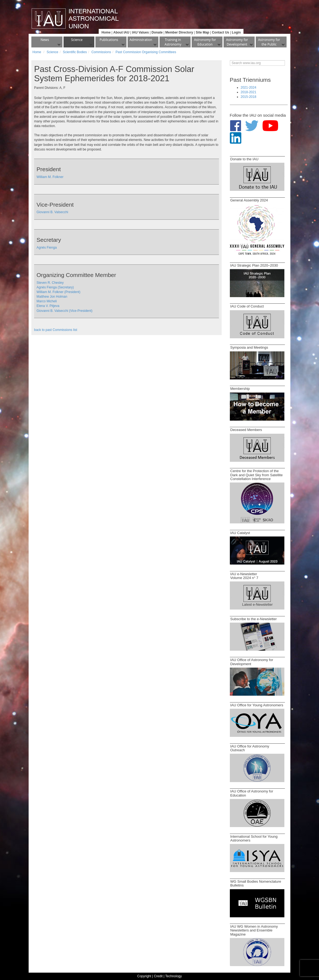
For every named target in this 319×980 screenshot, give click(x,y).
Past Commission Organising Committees (146, 52)
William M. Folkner (50, 177)
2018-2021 (249, 92)
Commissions (101, 52)
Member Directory (179, 32)
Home (106, 32)
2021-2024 (249, 88)
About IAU (121, 32)
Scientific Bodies (75, 52)
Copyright (144, 976)
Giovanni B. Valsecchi (52, 212)
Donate (157, 32)
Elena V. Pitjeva (48, 306)
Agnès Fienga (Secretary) (55, 287)
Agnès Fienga (47, 248)
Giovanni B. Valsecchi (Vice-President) (64, 311)
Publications (109, 40)
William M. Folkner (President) (58, 292)
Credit (158, 976)
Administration (141, 40)
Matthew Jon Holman (52, 297)
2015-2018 (249, 97)
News (45, 40)
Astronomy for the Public (269, 42)
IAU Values (140, 32)
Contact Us (220, 32)
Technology (174, 976)
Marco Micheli (47, 301)
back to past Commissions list (56, 330)
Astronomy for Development (237, 42)
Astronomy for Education (205, 42)
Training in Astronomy (173, 42)
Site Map (202, 32)
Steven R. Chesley (50, 283)
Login (236, 32)
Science (77, 40)
